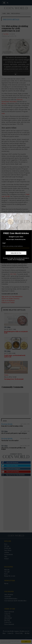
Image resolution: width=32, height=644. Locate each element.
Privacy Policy (21, 260)
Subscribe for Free (16, 253)
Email (4, 243)
